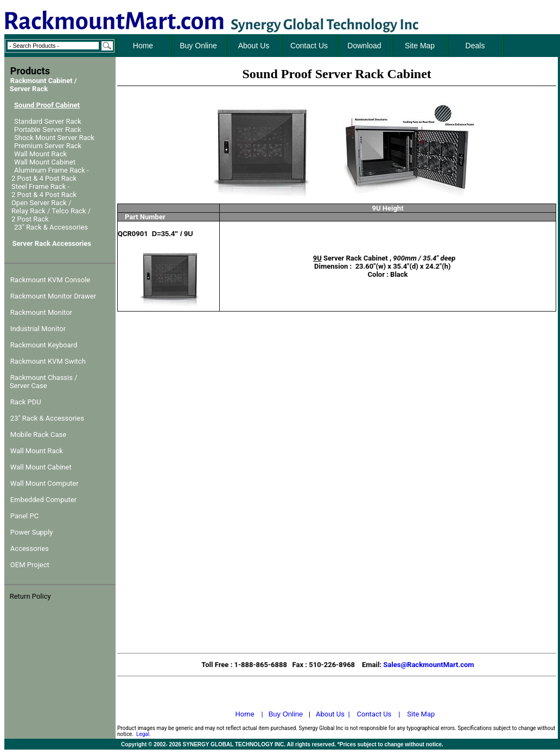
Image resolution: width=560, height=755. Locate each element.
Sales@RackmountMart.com (428, 665)
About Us (330, 714)
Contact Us (374, 714)
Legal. (144, 734)
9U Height (388, 208)
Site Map (421, 714)
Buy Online (286, 714)
